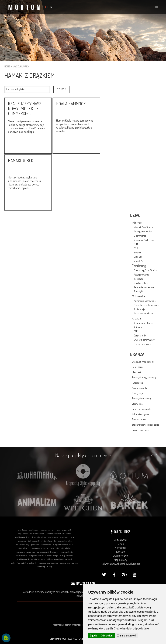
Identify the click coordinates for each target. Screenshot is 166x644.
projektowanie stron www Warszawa (31, 533)
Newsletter (121, 548)
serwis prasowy (21, 556)
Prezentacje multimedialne (146, 305)
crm (53, 530)
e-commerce (21, 541)
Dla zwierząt (138, 404)
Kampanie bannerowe (144, 287)
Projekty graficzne (142, 344)
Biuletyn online (141, 283)
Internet (137, 223)
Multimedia (138, 296)
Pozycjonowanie (141, 275)
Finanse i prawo (139, 419)
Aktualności (121, 540)
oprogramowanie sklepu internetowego (43, 556)
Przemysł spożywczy (142, 398)
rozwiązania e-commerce (39, 548)
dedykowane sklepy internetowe (40, 541)
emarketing (23, 530)
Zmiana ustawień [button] (127, 636)
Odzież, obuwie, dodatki (143, 362)
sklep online (23, 548)
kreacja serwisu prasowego (48, 563)
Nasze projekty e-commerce (83, 455)
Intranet (137, 252)
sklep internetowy (22, 545)
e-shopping (41, 567)
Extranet (138, 257)
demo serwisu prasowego (69, 563)
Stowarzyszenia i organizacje (145, 425)
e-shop (50, 567)
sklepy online (53, 537)
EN (51, 7)
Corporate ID (140, 335)
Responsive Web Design (144, 240)
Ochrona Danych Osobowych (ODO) (121, 564)
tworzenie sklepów (66, 552)
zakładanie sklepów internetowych (60, 559)
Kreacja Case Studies (143, 323)
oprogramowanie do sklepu (25, 552)
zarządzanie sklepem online (63, 545)
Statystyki (138, 291)
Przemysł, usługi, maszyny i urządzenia (144, 380)
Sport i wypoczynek (141, 409)
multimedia (34, 530)
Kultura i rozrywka (141, 414)
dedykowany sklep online (63, 541)
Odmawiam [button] (107, 636)
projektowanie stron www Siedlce (59, 533)
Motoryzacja (138, 393)
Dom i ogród (138, 367)
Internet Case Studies (143, 227)
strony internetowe (39, 537)
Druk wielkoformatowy (144, 340)
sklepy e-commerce (67, 537)
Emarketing (139, 266)
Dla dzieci (136, 372)
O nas (121, 544)
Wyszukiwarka (121, 556)
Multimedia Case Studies (145, 301)
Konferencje (139, 309)
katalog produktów (66, 556)
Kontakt (121, 552)
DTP (136, 331)
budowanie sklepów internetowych (24, 563)
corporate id (66, 530)
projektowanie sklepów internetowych (31, 559)
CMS (136, 248)
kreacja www (45, 530)
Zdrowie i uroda (139, 388)
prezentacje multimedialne (60, 548)
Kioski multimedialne (143, 313)
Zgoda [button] (94, 636)
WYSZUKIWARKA (21, 66)
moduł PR (138, 261)
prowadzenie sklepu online (41, 545)
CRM (136, 244)
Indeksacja (139, 279)
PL (45, 7)
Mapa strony (121, 560)
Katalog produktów (143, 231)
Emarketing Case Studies (145, 270)
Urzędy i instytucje (140, 430)
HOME (7, 66)
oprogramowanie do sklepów (47, 552)
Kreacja (136, 318)
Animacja (138, 327)
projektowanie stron (22, 537)
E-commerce (140, 236)
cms (59, 530)
